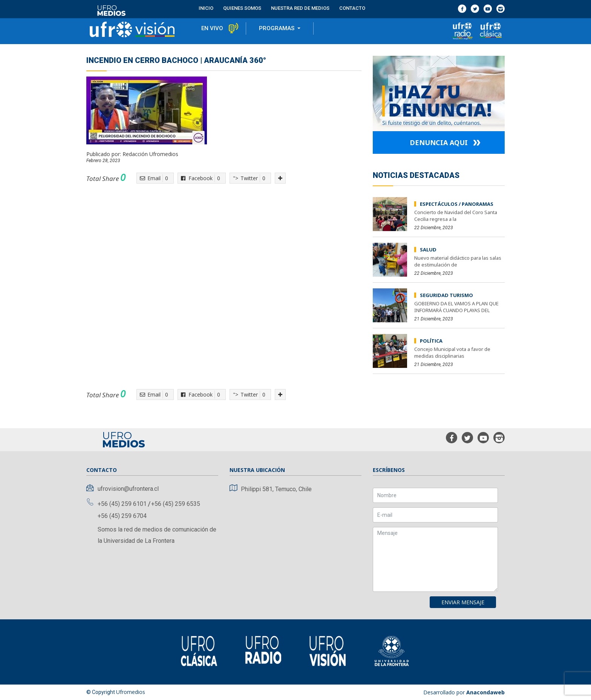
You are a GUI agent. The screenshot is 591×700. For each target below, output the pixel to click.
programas (277, 29)
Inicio (206, 8)
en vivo (212, 29)
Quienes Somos (242, 8)
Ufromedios (131, 692)
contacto (352, 8)
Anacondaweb (485, 692)
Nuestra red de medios (300, 8)
